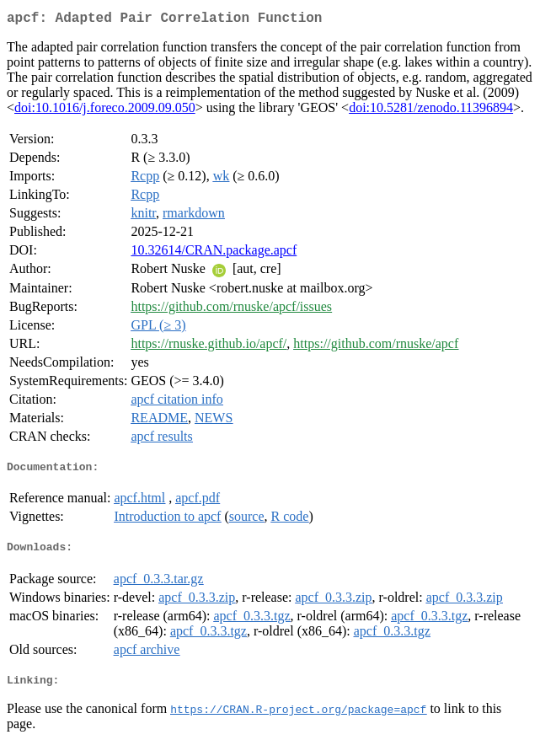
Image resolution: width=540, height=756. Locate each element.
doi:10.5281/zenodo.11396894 (431, 111)
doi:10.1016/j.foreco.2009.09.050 (105, 111)
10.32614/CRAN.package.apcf (214, 253)
